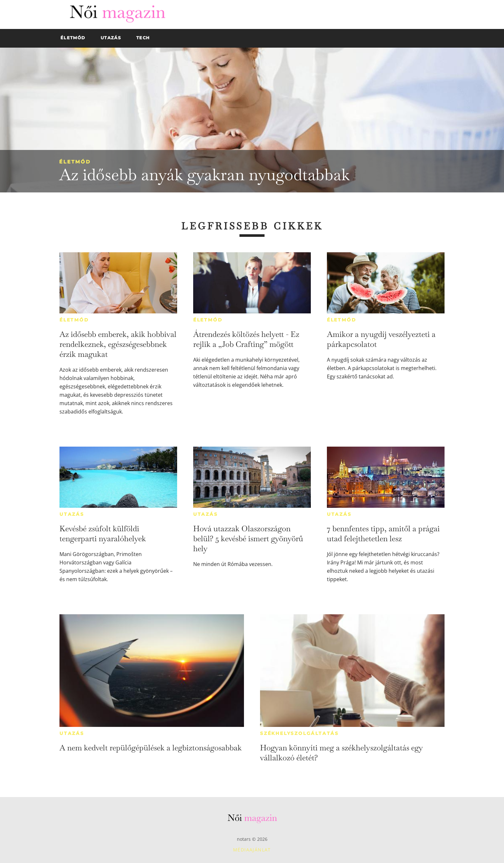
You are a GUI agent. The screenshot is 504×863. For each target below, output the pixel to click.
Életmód (75, 162)
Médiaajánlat (252, 850)
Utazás (72, 514)
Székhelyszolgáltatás (299, 733)
